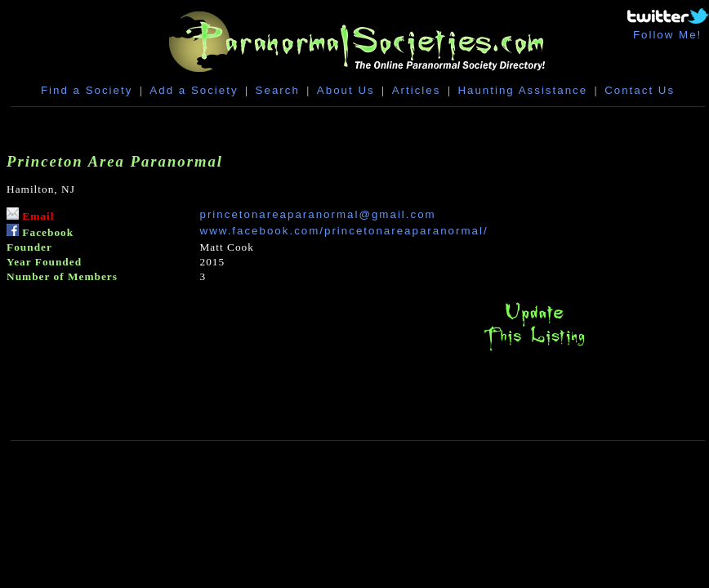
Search (278, 90)
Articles (417, 90)
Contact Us (640, 90)
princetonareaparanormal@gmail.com (318, 214)
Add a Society (194, 90)
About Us (346, 90)
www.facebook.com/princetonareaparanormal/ (344, 231)
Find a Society (87, 90)
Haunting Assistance (522, 90)
